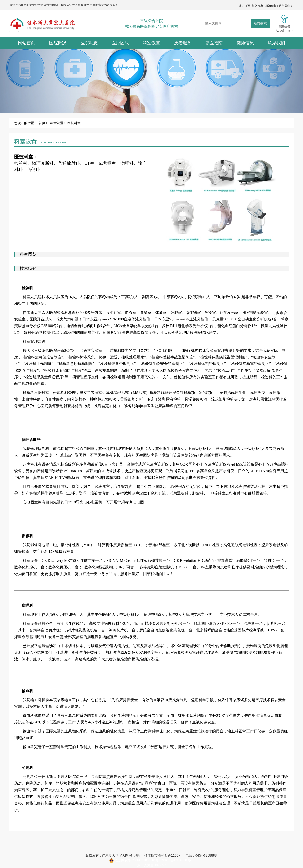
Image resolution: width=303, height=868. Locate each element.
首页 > (43, 123)
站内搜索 (260, 23)
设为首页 (244, 6)
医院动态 (89, 43)
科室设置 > (58, 123)
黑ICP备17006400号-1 (177, 860)
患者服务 (183, 43)
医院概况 (58, 43)
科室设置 (151, 43)
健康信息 (245, 43)
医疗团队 (120, 43)
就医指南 (214, 43)
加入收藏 (258, 6)
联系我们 (276, 43)
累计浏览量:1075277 (152, 865)
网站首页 (27, 43)
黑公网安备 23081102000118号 (134, 860)
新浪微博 (271, 6)
